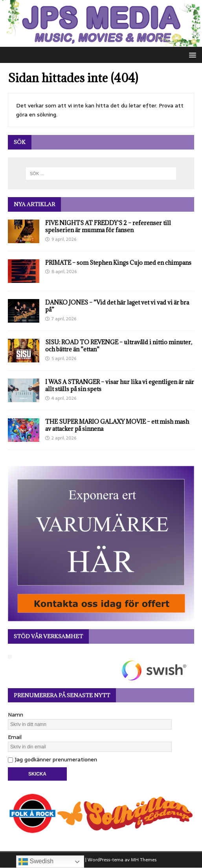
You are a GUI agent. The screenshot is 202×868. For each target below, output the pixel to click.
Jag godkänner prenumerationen (52, 759)
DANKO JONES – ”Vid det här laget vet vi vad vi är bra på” (117, 306)
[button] (191, 54)
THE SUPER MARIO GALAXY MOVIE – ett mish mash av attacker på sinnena (117, 425)
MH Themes (144, 860)
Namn (16, 715)
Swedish (36, 862)
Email (15, 737)
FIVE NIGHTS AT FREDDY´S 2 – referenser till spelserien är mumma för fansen (108, 226)
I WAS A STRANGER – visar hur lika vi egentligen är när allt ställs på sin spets (120, 385)
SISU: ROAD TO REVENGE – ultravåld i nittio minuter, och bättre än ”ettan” (119, 346)
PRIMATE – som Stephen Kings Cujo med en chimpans (118, 263)
